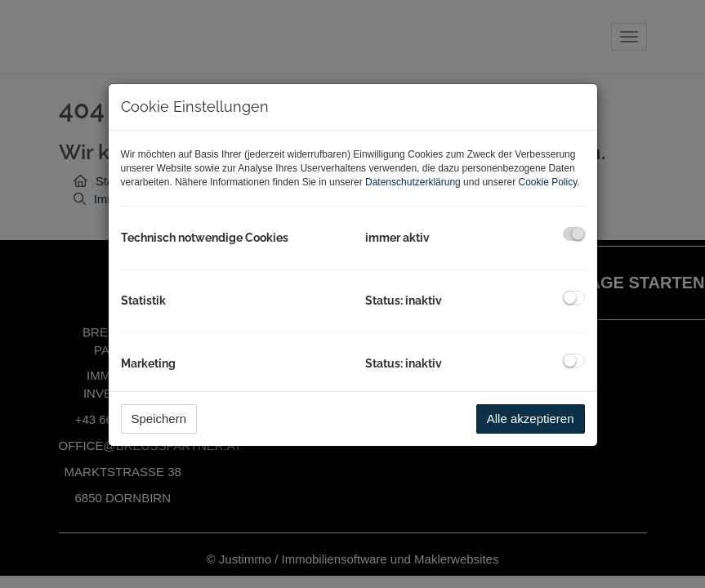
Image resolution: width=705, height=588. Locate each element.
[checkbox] (574, 234)
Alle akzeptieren (531, 419)
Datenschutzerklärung (413, 182)
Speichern (159, 419)
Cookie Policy (547, 182)
